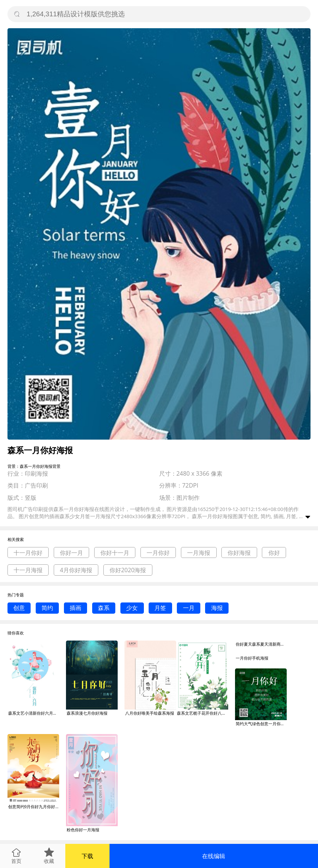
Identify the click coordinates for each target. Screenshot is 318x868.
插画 (76, 608)
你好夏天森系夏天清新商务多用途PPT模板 (261, 644)
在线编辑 (214, 856)
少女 (132, 608)
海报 (217, 608)
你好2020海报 (128, 570)
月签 (160, 608)
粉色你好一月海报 (83, 830)
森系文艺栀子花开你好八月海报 (202, 713)
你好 (274, 553)
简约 (47, 608)
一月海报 (199, 553)
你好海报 (239, 553)
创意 (19, 608)
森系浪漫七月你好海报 (87, 713)
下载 (87, 856)
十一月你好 (28, 553)
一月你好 (158, 553)
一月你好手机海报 (252, 658)
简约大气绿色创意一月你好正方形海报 (261, 724)
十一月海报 (28, 570)
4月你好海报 (76, 570)
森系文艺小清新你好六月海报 (34, 713)
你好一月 (71, 553)
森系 (104, 608)
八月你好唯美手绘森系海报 (150, 713)
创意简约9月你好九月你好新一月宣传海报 (34, 807)
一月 (189, 608)
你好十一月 (115, 553)
